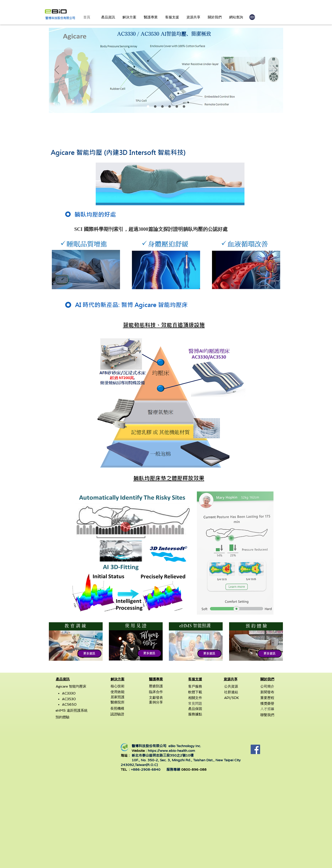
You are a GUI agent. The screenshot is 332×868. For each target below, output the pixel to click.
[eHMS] (170, 106)
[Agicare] (148, 106)
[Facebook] (255, 749)
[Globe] (252, 17)
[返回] (57, 70)
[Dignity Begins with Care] (184, 106)
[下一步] (275, 70)
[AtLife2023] (155, 106)
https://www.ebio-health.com (171, 751)
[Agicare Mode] (162, 106)
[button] (108, 17)
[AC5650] (177, 106)
